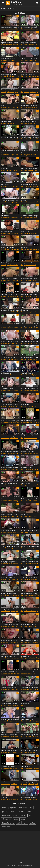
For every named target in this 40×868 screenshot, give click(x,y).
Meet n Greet (5, 168)
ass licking (33, 92)
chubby (19, 29)
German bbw (25, 231)
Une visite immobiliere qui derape (10, 483)
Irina (2, 106)
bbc (19, 155)
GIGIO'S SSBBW (26, 483)
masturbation (8, 60)
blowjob (6, 45)
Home (3, 9)
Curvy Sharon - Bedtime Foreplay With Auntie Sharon (30, 43)
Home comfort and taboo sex (10, 499)
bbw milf (34, 595)
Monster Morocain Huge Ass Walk (10, 688)
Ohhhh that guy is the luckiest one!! (10, 279)
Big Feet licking (5, 184)
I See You (4, 782)
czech (31, 438)
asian (29, 811)
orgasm (14, 76)
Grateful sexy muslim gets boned (30, 436)
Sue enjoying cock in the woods (10, 137)
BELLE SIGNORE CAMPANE (29, 625)
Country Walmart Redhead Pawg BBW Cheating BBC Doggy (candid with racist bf (10, 310)
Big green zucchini (26, 467)
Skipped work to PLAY (8, 58)
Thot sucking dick (6, 263)
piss (34, 674)
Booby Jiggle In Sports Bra (9, 562)
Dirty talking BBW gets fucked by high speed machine (30, 137)
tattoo (32, 823)
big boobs (18, 92)
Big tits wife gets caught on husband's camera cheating (30, 530)
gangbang (36, 107)
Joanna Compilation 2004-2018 (10, 515)
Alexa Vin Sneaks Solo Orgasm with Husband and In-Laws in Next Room (10, 420)
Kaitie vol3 (4, 798)
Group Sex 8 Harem (7, 389)
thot (16, 265)
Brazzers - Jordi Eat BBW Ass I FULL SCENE (30, 546)
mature (18, 233)
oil (12, 768)
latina (38, 202)
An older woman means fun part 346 (30, 279)
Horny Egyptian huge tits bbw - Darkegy (30, 782)
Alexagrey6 (24, 310)
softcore (30, 784)
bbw (2, 29)
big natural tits (18, 107)
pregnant (12, 808)
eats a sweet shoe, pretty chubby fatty (10, 436)
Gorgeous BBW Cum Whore (29, 688)
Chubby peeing (6, 373)
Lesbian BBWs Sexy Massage (30, 735)
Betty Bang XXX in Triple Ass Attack (10, 341)
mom (34, 29)
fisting (12, 123)
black (15, 737)
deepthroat (10, 265)
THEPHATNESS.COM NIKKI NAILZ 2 (10, 546)
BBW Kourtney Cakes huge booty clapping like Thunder (30, 593)
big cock (26, 406)
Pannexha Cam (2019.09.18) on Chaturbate (10, 200)
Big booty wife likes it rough (29, 389)
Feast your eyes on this (28, 74)
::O (21, 153)
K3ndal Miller (25, 656)
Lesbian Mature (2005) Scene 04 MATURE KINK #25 (10, 357)
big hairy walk (25, 703)
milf (15, 29)
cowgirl (33, 155)
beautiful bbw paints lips (9, 640)
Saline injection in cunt (8, 577)
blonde (6, 76)
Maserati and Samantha (9, 74)
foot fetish (36, 564)
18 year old (7, 819)
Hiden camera (25, 766)
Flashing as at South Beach (29, 58)
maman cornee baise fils (29, 121)
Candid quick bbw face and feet (30, 562)
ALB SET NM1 (5, 216)
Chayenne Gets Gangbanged (10, 404)
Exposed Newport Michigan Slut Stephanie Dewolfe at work (10, 750)
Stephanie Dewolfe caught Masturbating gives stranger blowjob (30, 168)
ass (31, 808)
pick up (6, 170)
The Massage (25, 404)
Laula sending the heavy (9, 326)
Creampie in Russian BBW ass (10, 703)
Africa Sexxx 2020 (6, 231)
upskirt (31, 60)
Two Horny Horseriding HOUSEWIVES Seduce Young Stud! (30, 341)
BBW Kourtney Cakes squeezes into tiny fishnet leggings (30, 420)
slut (22, 60)
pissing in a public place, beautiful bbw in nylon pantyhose (30, 27)
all (30, 815)
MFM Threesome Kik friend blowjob (30, 640)
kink (14, 438)
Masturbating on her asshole (30, 499)
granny (29, 155)
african (15, 815)
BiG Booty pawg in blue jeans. (10, 467)
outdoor (35, 218)
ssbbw (30, 422)
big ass (26, 45)
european (7, 107)
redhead (18, 312)
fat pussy (18, 296)
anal (8, 123)
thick (35, 60)
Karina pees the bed (27, 672)
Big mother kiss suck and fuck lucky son (10, 43)
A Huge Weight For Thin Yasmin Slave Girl (10, 609)
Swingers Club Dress (27, 452)
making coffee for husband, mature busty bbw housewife (10, 27)
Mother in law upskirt (8, 247)
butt (8, 92)
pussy (12, 296)
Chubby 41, (24, 247)
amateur (11, 29)
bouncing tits (17, 768)
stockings (16, 595)
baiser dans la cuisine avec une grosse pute (30, 577)
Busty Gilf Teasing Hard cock (10, 719)
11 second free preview (8, 766)
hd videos (13, 45)
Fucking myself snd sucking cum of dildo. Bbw (10, 294)
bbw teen (6, 815)
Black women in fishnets (28, 798)
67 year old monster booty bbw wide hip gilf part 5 (10, 153)
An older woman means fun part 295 (30, 184)
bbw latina (23, 808)
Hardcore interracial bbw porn (30, 609)
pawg (8, 296)
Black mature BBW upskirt (9, 735)
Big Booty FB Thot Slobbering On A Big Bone (30, 750)
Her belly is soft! (26, 90)
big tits (6, 29)
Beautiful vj (24, 515)
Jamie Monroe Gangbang (29, 106)
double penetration (13, 485)
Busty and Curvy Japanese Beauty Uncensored (30, 294)
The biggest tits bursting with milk (10, 625)
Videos (11, 9)
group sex (30, 107)
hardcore (7, 406)
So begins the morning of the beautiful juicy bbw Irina (30, 326)
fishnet (35, 422)
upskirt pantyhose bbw (8, 593)
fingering (13, 453)
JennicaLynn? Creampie (8, 530)
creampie (15, 170)
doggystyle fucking (27, 373)
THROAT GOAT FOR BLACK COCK (10, 672)
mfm (33, 642)
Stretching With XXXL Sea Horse (10, 90)
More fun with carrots (8, 656)
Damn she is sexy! (7, 121)
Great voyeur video (27, 719)
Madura (23, 200)
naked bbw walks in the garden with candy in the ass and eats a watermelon (30, 216)
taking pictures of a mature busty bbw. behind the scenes (30, 263)
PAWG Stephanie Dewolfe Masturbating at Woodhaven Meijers (10, 452)
